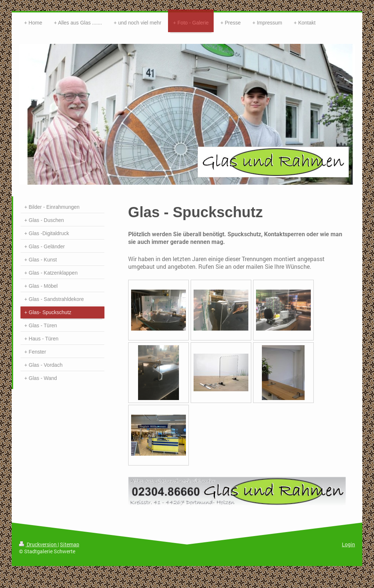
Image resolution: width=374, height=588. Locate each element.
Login (348, 544)
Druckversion (38, 544)
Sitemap (70, 544)
